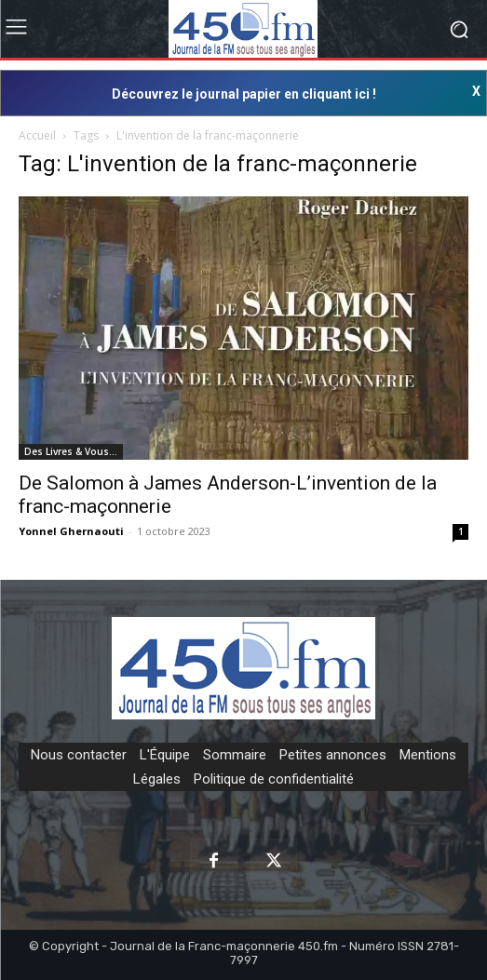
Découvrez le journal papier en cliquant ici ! (244, 94)
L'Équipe (165, 755)
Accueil (37, 135)
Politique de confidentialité (274, 779)
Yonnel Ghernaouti (71, 531)
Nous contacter (79, 755)
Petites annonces (333, 755)
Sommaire (235, 755)
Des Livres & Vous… (71, 451)
